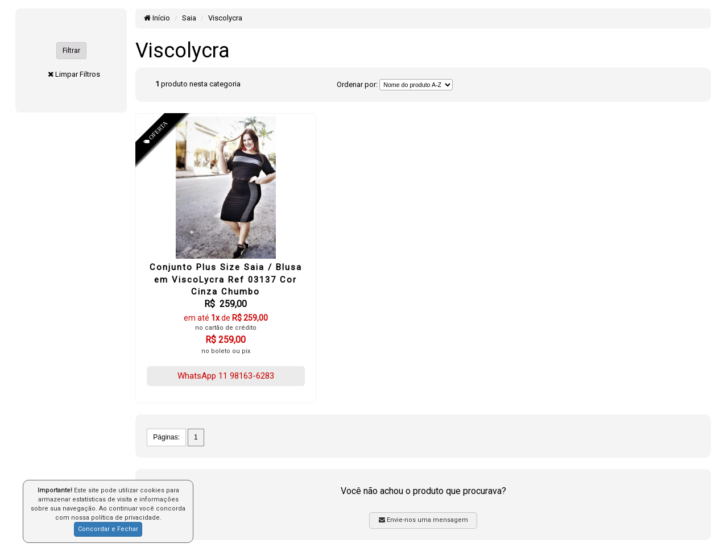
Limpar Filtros (78, 74)
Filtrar (71, 51)
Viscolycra (225, 18)
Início (157, 18)
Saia (189, 18)
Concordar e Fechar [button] (108, 529)
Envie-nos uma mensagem (423, 520)
